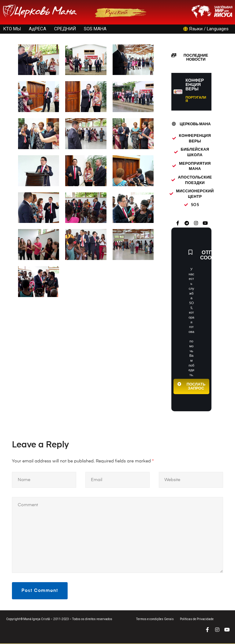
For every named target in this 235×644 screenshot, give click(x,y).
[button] (191, 58)
